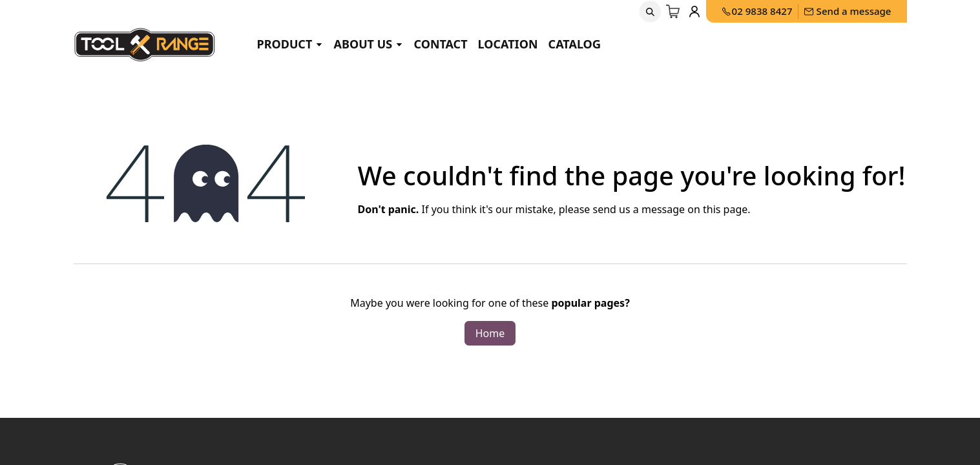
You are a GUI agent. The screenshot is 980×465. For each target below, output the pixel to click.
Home (490, 333)
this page (725, 209)
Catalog (575, 44)
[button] (650, 12)
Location (508, 44)
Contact (440, 44)
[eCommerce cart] (673, 12)
